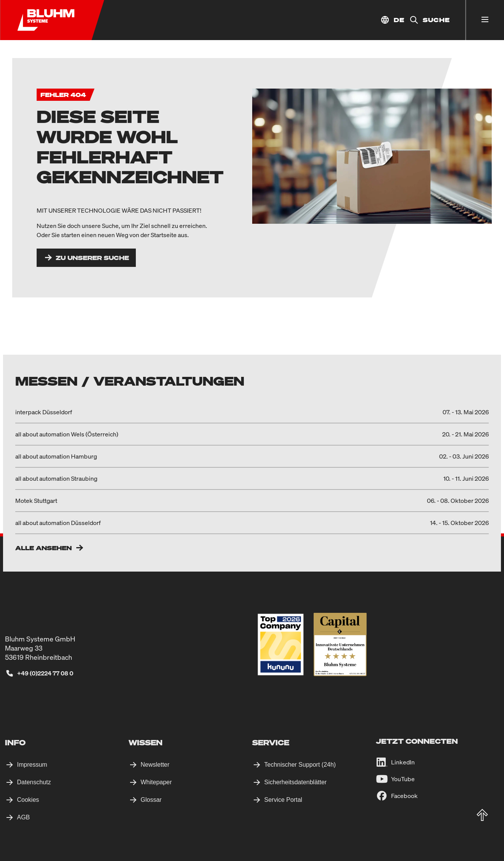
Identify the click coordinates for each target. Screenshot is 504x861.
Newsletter (155, 765)
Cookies (28, 800)
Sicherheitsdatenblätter (296, 782)
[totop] (482, 815)
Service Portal (283, 800)
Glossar (151, 800)
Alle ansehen (43, 548)
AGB (24, 817)
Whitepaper (156, 782)
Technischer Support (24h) (300, 765)
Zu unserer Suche (92, 258)
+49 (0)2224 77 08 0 (45, 673)
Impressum (32, 765)
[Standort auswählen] (392, 20)
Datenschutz (34, 782)
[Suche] (427, 20)
